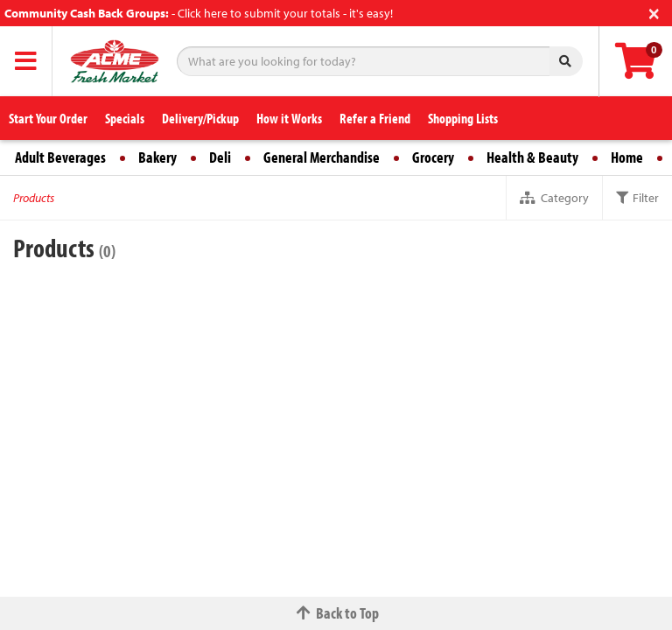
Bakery (157, 157)
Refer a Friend (375, 118)
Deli (220, 157)
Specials (125, 118)
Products (34, 198)
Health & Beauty (532, 157)
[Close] (654, 12)
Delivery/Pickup (200, 118)
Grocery (433, 157)
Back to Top (336, 613)
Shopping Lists (463, 118)
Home (627, 157)
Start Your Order (48, 118)
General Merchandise (322, 157)
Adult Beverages (60, 157)
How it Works (289, 118)
